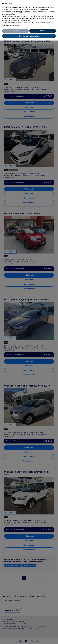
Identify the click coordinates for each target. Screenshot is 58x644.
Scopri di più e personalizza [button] (29, 36)
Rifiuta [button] (15, 31)
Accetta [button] (43, 31)
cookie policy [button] (10, 14)
